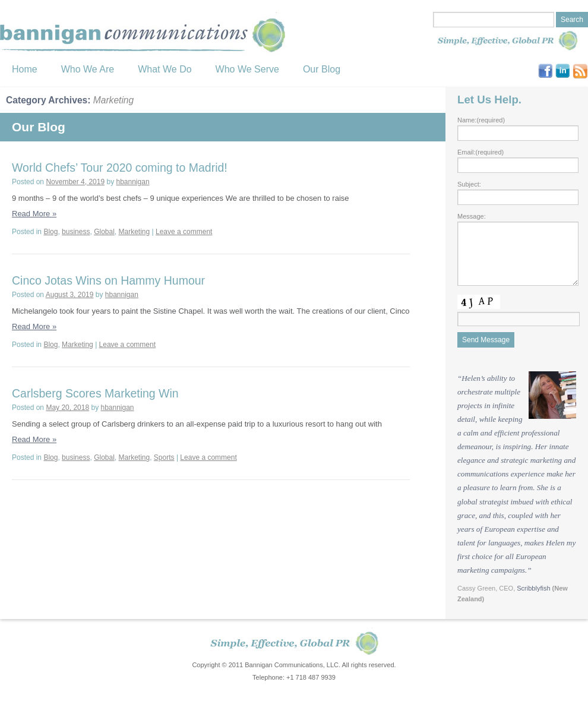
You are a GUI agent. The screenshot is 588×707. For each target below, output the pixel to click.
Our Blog (322, 69)
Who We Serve (247, 69)
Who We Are (88, 69)
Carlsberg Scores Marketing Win (95, 393)
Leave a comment (184, 232)
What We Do (165, 69)
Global (104, 232)
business (76, 232)
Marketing (135, 232)
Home (25, 69)
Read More (34, 214)
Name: (481, 120)
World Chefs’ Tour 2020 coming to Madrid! (120, 168)
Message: (472, 216)
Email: (480, 152)
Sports (164, 457)
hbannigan (133, 182)
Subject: (469, 184)
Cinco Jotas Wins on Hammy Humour (108, 280)
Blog (50, 232)
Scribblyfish (533, 588)
